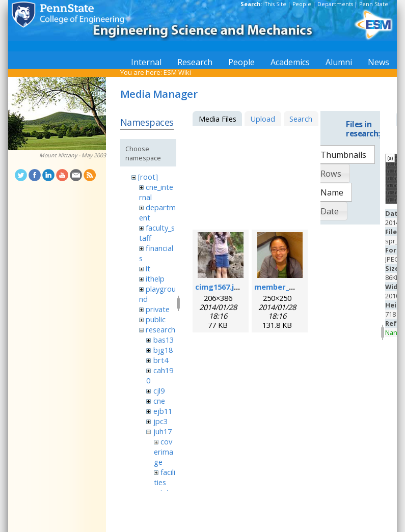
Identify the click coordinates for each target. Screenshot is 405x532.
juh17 (163, 431)
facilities (165, 477)
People (302, 4)
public (156, 319)
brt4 (161, 360)
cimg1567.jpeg (222, 287)
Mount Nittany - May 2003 (73, 155)
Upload (263, 119)
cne (159, 401)
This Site (276, 4)
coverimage (164, 452)
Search (301, 119)
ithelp (155, 278)
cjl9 (159, 390)
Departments (335, 4)
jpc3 (160, 421)
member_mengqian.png (298, 287)
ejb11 (163, 411)
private (158, 309)
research (160, 329)
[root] (148, 177)
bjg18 (163, 350)
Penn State (374, 4)
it (148, 268)
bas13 (164, 340)
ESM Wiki (177, 72)
